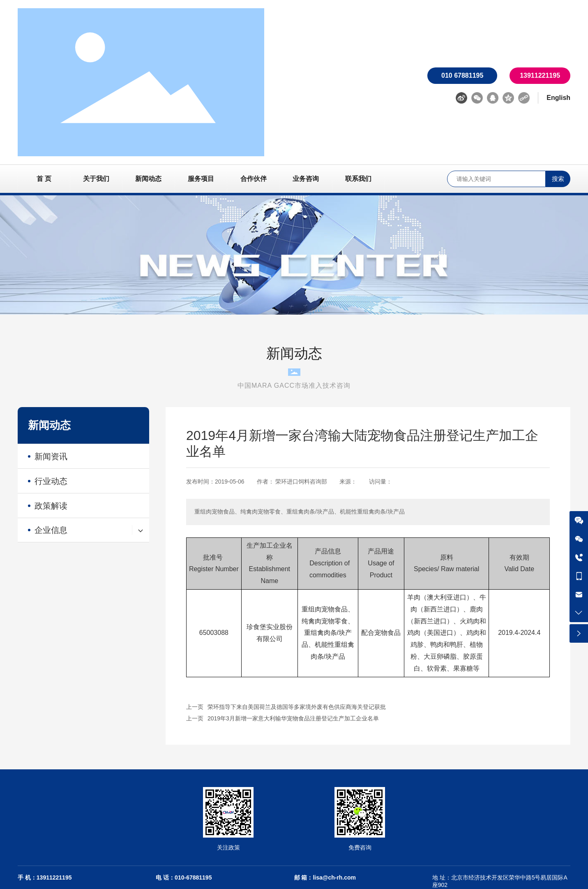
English (558, 98)
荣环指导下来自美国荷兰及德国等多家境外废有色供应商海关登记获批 (297, 707)
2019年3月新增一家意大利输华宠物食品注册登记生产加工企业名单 (293, 718)
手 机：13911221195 (45, 877)
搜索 (558, 179)
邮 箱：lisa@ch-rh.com (325, 877)
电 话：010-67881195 (184, 877)
